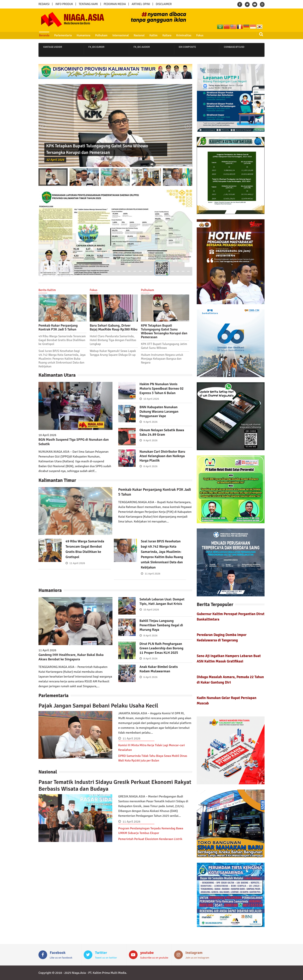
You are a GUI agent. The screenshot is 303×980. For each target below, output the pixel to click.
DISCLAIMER (164, 4)
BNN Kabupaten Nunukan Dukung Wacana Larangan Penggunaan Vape (159, 411)
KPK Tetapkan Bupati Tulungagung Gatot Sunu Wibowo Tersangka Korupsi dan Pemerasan (164, 331)
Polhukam (101, 35)
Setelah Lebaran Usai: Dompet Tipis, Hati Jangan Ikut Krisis (162, 601)
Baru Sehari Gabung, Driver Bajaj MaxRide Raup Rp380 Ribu (114, 327)
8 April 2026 (150, 466)
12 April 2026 (55, 160)
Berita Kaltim (47, 290)
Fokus (200, 35)
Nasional (139, 35)
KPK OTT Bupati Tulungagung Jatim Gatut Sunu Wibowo (164, 346)
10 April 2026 (151, 399)
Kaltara (167, 35)
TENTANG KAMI (88, 4)
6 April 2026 (150, 677)
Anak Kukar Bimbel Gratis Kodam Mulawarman (159, 669)
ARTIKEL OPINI (141, 4)
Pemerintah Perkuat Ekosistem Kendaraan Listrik (150, 839)
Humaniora (84, 35)
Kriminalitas (184, 35)
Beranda (44, 35)
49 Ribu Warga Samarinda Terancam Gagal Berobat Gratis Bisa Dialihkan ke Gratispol (62, 340)
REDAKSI (44, 4)
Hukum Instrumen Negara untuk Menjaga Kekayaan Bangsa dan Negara (162, 359)
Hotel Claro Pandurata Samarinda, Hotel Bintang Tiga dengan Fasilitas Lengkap (113, 340)
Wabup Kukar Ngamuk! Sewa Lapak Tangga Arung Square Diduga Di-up (113, 353)
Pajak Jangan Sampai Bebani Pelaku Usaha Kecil (98, 706)
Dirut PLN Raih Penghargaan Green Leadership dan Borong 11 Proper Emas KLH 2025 (161, 648)
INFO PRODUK (64, 4)
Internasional (120, 35)
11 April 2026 (77, 563)
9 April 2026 (150, 422)
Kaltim (153, 35)
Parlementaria (63, 35)
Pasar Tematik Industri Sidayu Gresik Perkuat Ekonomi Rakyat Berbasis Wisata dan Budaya (115, 785)
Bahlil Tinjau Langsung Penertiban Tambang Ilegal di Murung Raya (161, 625)
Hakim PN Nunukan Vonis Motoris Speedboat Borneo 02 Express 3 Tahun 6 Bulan (162, 388)
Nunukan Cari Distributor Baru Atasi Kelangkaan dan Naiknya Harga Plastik (162, 456)
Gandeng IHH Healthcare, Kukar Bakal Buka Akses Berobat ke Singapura (71, 657)
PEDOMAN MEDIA (115, 4)
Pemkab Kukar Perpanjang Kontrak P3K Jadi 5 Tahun (58, 327)
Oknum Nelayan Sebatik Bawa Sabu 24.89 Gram (162, 432)
